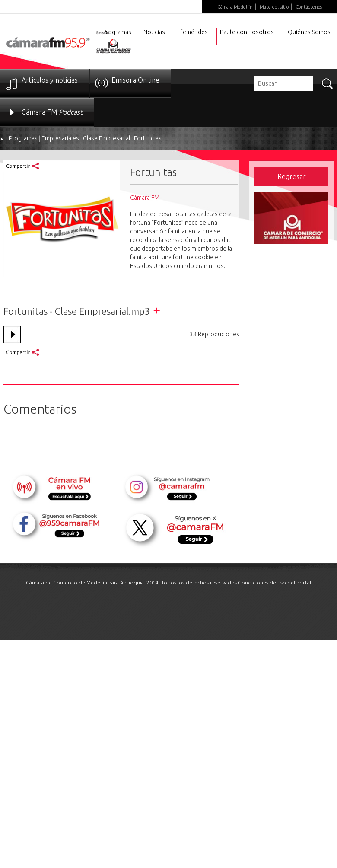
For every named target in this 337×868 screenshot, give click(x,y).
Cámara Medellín (235, 7)
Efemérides (192, 32)
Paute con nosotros (247, 32)
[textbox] (283, 83)
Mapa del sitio (274, 7)
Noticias (154, 32)
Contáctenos (309, 7)
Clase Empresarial (107, 138)
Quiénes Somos (309, 32)
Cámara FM (52, 112)
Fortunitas (148, 138)
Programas (23, 138)
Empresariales (60, 138)
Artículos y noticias (50, 80)
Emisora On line (135, 80)
